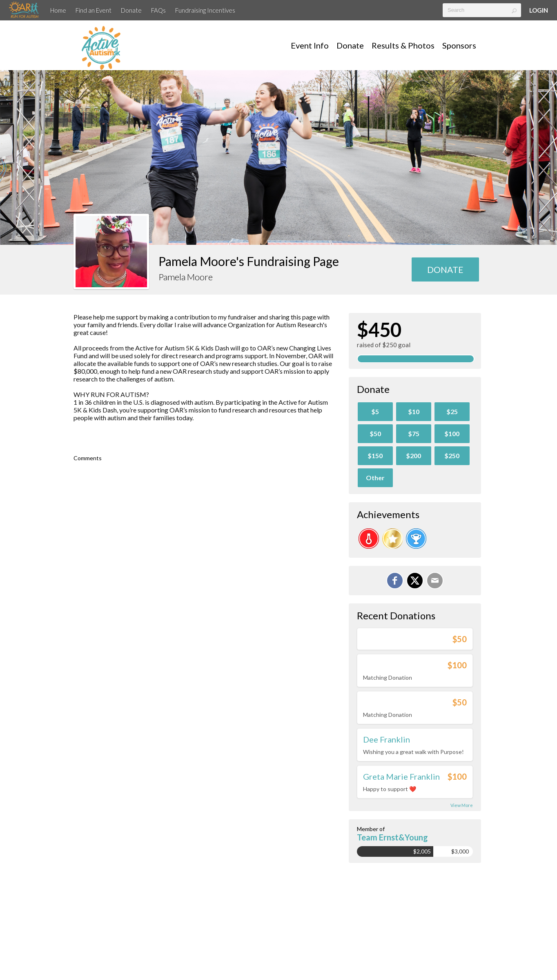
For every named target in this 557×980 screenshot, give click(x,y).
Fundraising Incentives (205, 10)
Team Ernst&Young (392, 837)
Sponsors (459, 45)
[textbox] (482, 10)
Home (58, 10)
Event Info (310, 45)
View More (462, 805)
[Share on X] (415, 581)
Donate (131, 10)
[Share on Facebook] (395, 581)
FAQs (158, 10)
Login (539, 10)
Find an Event (94, 10)
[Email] (435, 581)
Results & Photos (403, 45)
